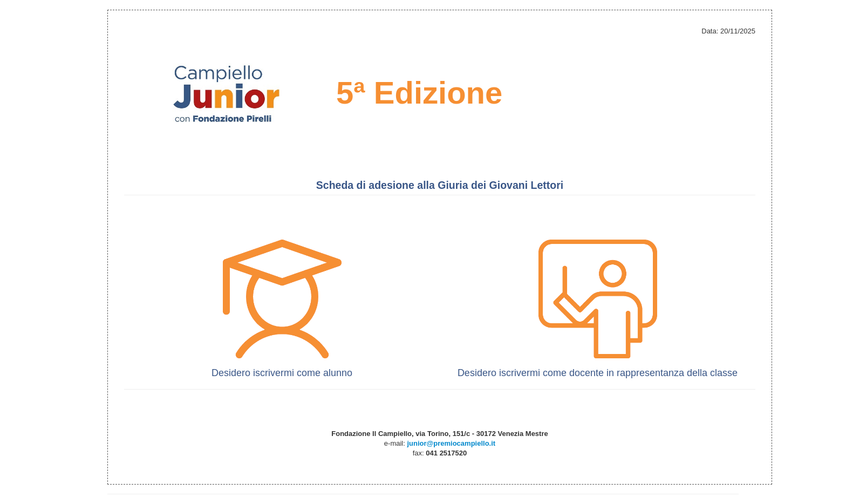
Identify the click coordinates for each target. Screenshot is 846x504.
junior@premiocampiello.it (451, 443)
